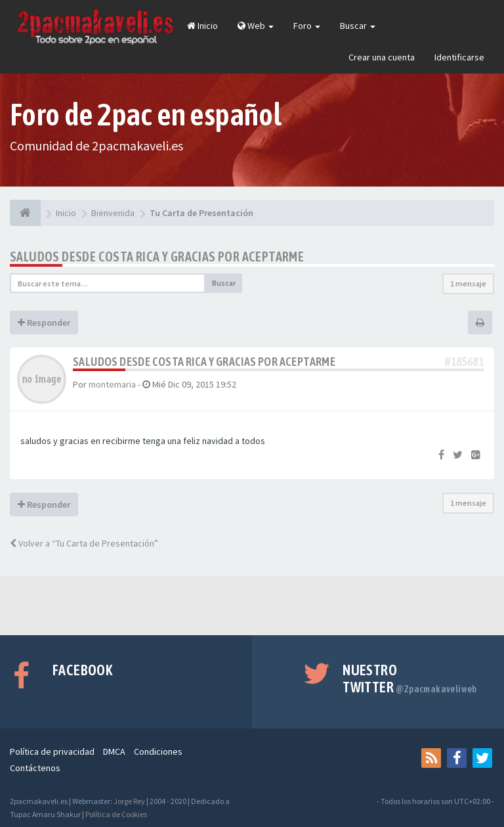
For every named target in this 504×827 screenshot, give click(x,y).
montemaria (112, 384)
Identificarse (459, 57)
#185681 (464, 362)
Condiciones (158, 751)
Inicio (202, 26)
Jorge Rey (129, 801)
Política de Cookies (116, 814)
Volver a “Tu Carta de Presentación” (84, 543)
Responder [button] (44, 323)
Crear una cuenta (382, 57)
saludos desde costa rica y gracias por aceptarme (157, 257)
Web (256, 26)
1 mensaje (468, 283)
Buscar (358, 26)
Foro (307, 26)
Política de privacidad (52, 751)
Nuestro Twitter (410, 679)
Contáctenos (35, 768)
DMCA (114, 751)
